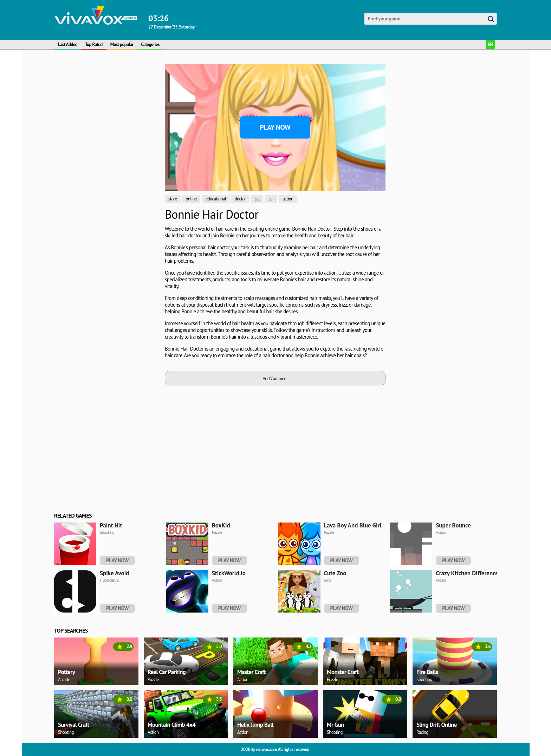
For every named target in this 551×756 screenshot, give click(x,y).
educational (216, 199)
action (288, 199)
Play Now (275, 127)
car (271, 199)
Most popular (122, 44)
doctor (240, 199)
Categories (150, 44)
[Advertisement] (107, 169)
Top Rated (94, 44)
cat (257, 199)
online (191, 199)
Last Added (68, 44)
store (173, 199)
